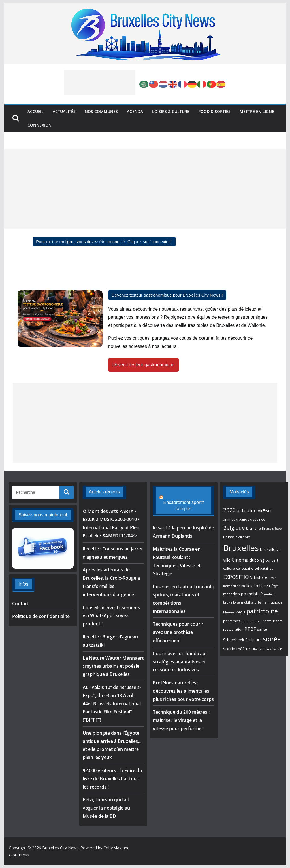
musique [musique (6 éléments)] (275, 602)
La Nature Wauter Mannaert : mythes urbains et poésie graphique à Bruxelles (113, 666)
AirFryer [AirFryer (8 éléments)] (265, 511)
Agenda (135, 111)
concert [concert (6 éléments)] (272, 560)
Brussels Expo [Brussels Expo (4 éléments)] (272, 529)
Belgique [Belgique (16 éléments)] (234, 528)
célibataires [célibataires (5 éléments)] (264, 568)
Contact (21, 604)
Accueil (36, 111)
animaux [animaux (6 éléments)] (230, 519)
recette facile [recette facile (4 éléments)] (251, 621)
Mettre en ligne (257, 111)
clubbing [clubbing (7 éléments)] (257, 560)
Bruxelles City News (60, 848)
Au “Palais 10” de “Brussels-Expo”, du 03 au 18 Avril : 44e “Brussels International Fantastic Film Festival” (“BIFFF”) (112, 704)
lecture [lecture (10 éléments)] (261, 585)
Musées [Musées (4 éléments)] (229, 612)
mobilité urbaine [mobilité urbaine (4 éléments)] (254, 602)
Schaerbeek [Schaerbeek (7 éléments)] (234, 640)
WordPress (19, 855)
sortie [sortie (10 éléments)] (229, 649)
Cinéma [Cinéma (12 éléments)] (240, 560)
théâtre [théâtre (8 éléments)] (243, 649)
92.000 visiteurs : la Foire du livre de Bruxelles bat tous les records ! (112, 779)
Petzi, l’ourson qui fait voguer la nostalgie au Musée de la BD (106, 808)
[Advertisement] (99, 83)
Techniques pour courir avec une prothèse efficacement (178, 626)
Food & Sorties (215, 111)
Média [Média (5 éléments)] (240, 612)
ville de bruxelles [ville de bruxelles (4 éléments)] (264, 649)
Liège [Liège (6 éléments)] (274, 586)
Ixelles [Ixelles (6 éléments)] (247, 586)
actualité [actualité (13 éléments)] (247, 510)
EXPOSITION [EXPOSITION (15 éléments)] (238, 577)
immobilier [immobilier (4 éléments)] (232, 586)
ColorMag (112, 848)
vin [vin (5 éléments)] (280, 649)
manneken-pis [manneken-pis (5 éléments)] (235, 594)
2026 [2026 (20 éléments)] (229, 510)
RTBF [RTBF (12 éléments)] (250, 629)
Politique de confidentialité (41, 616)
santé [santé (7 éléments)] (262, 629)
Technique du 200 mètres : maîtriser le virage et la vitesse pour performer (181, 714)
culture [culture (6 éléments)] (229, 568)
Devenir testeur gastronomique (143, 365)
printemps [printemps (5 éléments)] (232, 621)
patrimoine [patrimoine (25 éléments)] (262, 611)
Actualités (64, 111)
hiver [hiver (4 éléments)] (272, 578)
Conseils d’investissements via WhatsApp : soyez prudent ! (111, 616)
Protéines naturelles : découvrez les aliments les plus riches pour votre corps (183, 685)
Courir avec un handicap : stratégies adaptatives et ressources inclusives (180, 655)
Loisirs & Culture (171, 111)
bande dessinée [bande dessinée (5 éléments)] (252, 519)
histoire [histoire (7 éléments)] (261, 577)
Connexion (40, 125)
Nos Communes (101, 111)
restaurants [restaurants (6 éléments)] (273, 621)
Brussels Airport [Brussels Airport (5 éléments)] (236, 537)
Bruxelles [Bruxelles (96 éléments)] (241, 548)
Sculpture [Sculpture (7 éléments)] (253, 640)
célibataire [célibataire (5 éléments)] (245, 568)
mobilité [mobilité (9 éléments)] (255, 594)
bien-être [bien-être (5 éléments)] (253, 528)
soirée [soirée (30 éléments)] (272, 639)
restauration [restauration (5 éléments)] (233, 629)
